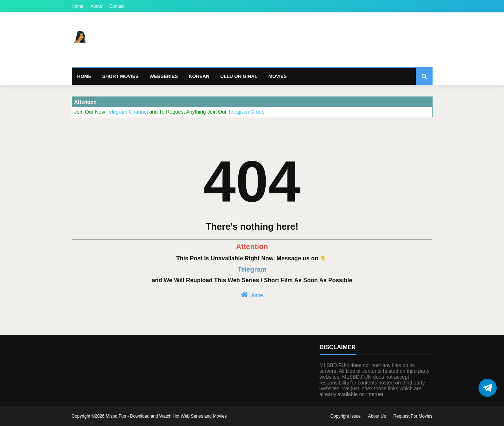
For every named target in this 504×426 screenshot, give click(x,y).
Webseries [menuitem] (164, 76)
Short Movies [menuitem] (121, 76)
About (96, 6)
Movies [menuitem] (278, 76)
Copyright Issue (345, 416)
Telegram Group (246, 112)
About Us (377, 416)
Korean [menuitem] (199, 76)
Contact (117, 6)
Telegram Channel (128, 112)
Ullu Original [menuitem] (239, 76)
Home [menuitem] (84, 76)
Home (78, 6)
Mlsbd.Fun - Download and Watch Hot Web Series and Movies (166, 416)
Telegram (252, 269)
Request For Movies (413, 416)
